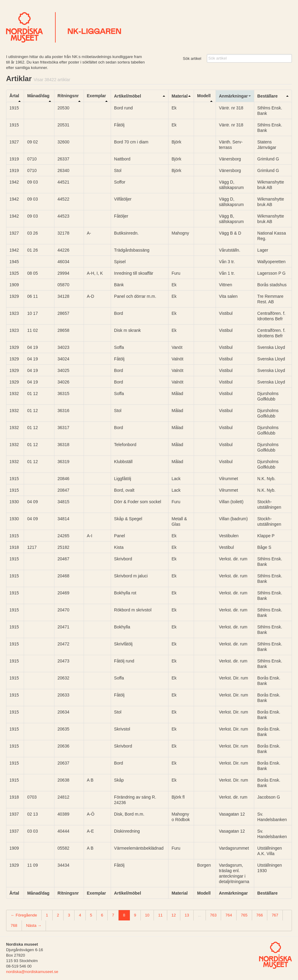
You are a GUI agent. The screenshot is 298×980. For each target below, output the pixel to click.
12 (174, 915)
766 (260, 915)
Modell (204, 96)
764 (229, 915)
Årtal (14, 96)
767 (275, 915)
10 (147, 915)
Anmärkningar (233, 96)
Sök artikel (192, 58)
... (200, 915)
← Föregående (24, 915)
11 (160, 915)
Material (180, 96)
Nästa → (34, 925)
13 (187, 915)
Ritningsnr (68, 96)
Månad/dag (38, 96)
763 (213, 915)
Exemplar (97, 96)
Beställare (267, 96)
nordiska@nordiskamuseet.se (32, 972)
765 (244, 915)
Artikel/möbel (128, 96)
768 (14, 925)
